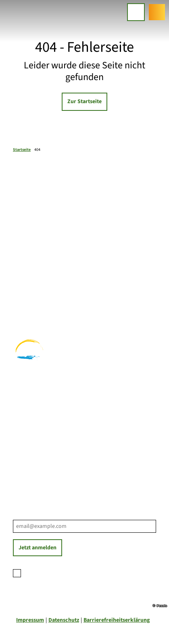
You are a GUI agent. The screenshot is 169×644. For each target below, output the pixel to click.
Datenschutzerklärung (81, 572)
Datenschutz (64, 620)
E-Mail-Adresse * (32, 515)
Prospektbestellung (37, 447)
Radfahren (26, 301)
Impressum (30, 620)
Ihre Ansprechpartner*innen (48, 439)
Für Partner (27, 456)
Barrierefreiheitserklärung (117, 620)
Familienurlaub (32, 284)
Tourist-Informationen (41, 473)
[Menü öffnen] (136, 12)
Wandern (24, 293)
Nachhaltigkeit (31, 464)
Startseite (22, 150)
